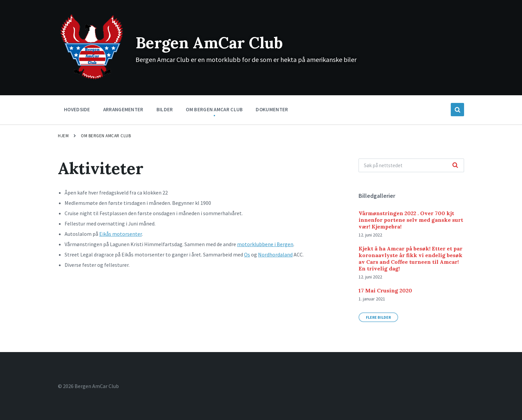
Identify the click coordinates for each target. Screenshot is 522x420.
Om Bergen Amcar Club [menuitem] (214, 109)
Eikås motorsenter (121, 234)
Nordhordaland (275, 254)
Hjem (63, 136)
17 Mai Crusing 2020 (385, 290)
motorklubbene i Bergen (265, 244)
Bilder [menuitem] (165, 109)
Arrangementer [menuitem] (123, 109)
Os (247, 254)
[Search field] (411, 165)
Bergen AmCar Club (212, 42)
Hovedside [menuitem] (77, 109)
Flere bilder (378, 317)
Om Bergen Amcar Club (106, 136)
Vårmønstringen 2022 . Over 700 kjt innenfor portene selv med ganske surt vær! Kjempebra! (411, 220)
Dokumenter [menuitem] (272, 109)
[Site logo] (92, 79)
